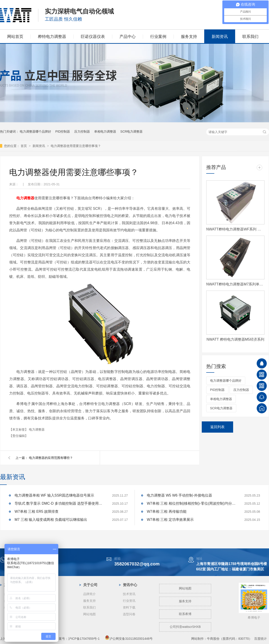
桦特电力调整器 (52, 37)
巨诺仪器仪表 (93, 37)
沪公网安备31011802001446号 (129, 639)
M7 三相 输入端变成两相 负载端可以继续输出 (51, 520)
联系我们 (250, 37)
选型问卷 (129, 614)
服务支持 (189, 37)
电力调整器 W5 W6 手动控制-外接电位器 (179, 495)
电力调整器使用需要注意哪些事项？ (76, 146)
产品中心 (128, 37)
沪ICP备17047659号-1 (84, 639)
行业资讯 (129, 601)
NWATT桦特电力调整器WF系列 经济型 (235, 229)
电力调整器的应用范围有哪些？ (51, 458)
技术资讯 (129, 594)
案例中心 (51, 585)
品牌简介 (89, 594)
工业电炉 (50, 621)
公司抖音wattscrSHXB (185, 627)
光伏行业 (50, 594)
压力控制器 (82, 131)
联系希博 (185, 614)
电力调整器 (25, 198)
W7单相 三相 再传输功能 (167, 511)
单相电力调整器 (105, 131)
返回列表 (217, 427)
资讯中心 (130, 585)
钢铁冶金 (50, 601)
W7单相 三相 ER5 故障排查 (37, 511)
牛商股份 (213, 639)
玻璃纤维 (50, 614)
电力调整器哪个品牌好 (35, 131)
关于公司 (90, 585)
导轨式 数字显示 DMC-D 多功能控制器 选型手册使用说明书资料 (59, 503)
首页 (24, 146)
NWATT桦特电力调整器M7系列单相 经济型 (235, 284)
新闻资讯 (220, 37)
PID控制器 (63, 131)
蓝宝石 (48, 607)
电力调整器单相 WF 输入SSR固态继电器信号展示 (54, 495)
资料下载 (129, 607)
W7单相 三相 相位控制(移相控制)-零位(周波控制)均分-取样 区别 (192, 503)
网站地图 (89, 614)
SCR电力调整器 (132, 131)
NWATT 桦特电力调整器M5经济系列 (235, 339)
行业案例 (158, 37)
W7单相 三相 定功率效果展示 (170, 520)
